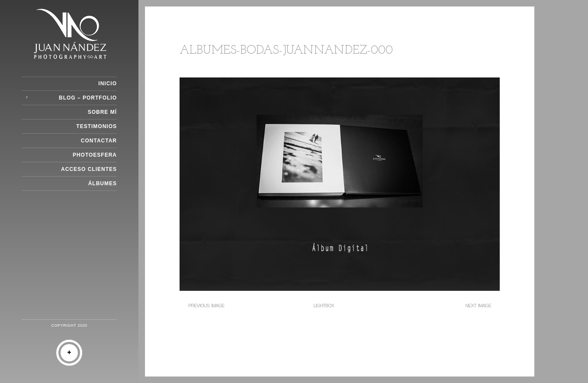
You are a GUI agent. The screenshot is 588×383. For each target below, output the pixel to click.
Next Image (478, 306)
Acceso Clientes (89, 169)
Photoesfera (95, 155)
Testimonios (96, 126)
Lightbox (324, 306)
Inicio (108, 84)
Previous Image (206, 306)
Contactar (99, 141)
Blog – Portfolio (88, 98)
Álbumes (103, 183)
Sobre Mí (102, 112)
